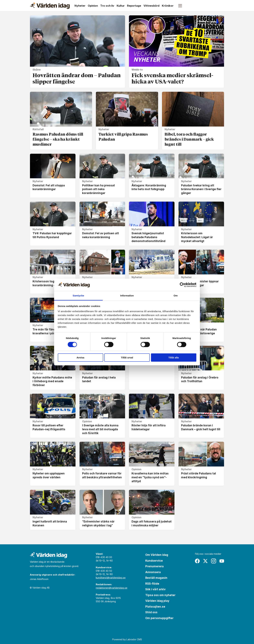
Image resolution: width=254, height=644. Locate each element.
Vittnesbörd (151, 6)
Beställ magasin (156, 578)
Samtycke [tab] (78, 296)
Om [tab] (176, 296)
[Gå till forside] (50, 6)
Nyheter (80, 6)
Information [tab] (127, 296)
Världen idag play (157, 601)
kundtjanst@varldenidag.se (111, 578)
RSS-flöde (152, 584)
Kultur (121, 6)
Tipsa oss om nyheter (160, 595)
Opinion (93, 6)
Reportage (134, 6)
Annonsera (153, 572)
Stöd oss (151, 612)
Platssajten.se (155, 607)
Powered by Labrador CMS (127, 639)
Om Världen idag (157, 555)
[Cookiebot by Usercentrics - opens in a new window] (182, 285)
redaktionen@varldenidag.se (112, 588)
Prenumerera (154, 566)
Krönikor (168, 6)
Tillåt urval (127, 358)
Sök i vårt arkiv (155, 589)
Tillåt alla (174, 358)
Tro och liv (107, 6)
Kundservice (154, 561)
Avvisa (81, 358)
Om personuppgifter (159, 618)
